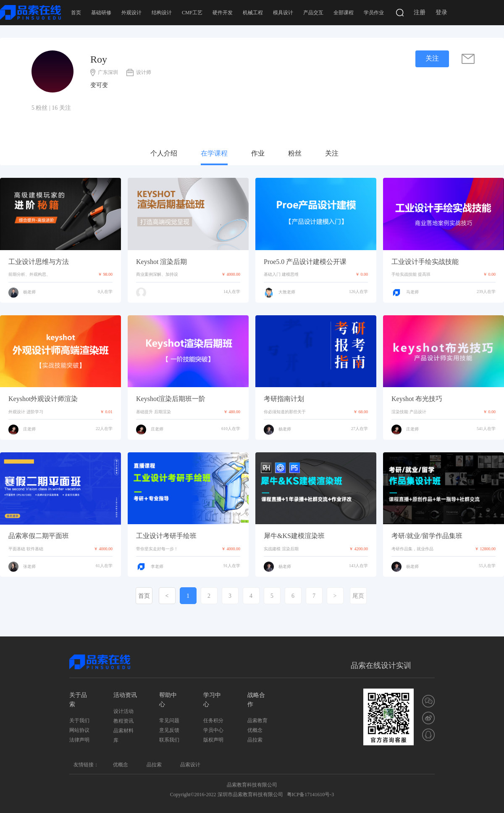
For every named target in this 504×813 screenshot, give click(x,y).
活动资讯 (125, 695)
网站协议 (79, 730)
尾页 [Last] (358, 596)
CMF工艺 (192, 13)
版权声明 (213, 740)
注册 (420, 12)
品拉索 (255, 740)
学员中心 (213, 730)
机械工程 (253, 13)
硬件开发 (223, 13)
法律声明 (79, 740)
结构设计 (162, 13)
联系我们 (169, 740)
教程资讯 (123, 721)
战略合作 (256, 700)
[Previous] (167, 596)
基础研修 (101, 13)
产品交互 (313, 13)
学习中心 (212, 700)
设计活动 (123, 711)
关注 (332, 153)
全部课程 (344, 13)
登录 (441, 12)
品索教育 (257, 721)
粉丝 (295, 153)
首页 (76, 13)
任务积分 (213, 721)
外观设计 (131, 13)
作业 (258, 153)
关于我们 (79, 721)
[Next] (335, 596)
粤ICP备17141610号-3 (311, 795)
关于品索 (78, 700)
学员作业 (374, 13)
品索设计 (190, 765)
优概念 (255, 730)
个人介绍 (164, 153)
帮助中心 (168, 700)
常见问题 (169, 721)
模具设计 (283, 13)
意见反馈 (169, 730)
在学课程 (214, 153)
